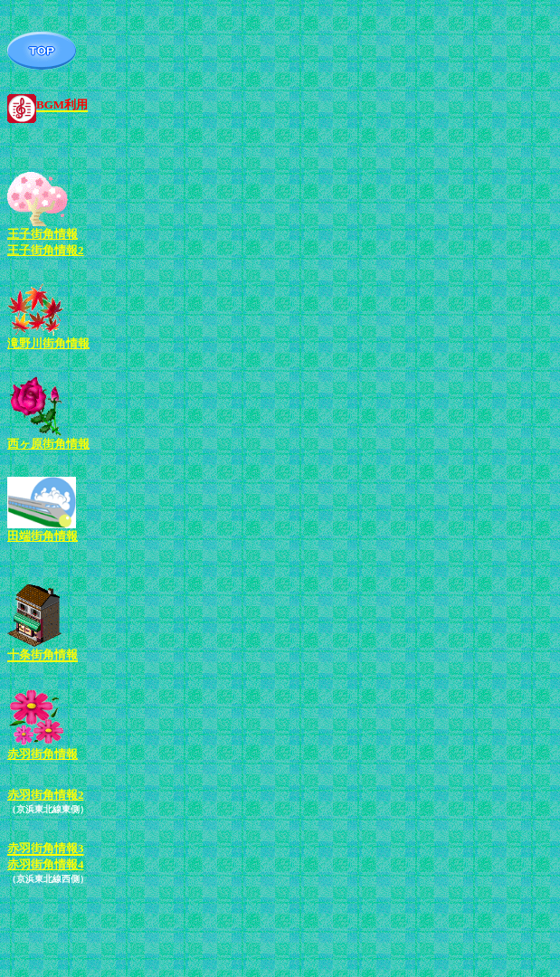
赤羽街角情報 (43, 754)
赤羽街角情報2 (46, 795)
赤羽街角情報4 (46, 864)
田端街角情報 (43, 536)
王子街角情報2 (46, 250)
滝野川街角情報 (48, 343)
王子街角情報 (43, 234)
